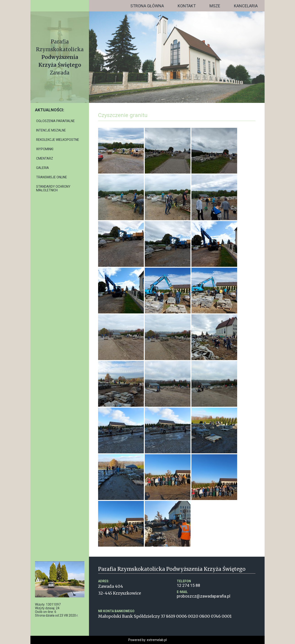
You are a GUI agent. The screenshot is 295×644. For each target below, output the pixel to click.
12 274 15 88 (216, 584)
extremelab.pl (157, 640)
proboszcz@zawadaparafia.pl (216, 594)
